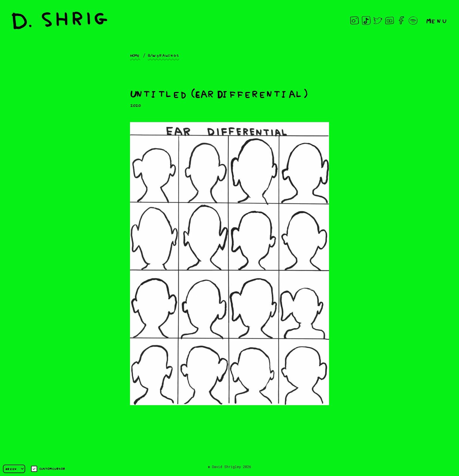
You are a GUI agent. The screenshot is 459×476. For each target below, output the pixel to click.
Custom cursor (48, 469)
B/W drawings (164, 55)
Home (135, 55)
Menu (437, 20)
